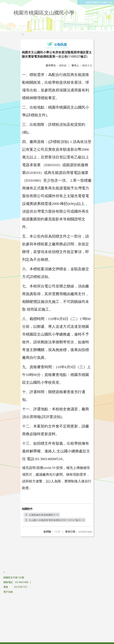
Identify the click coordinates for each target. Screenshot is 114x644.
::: (80, 2)
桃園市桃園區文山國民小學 (99, 2)
